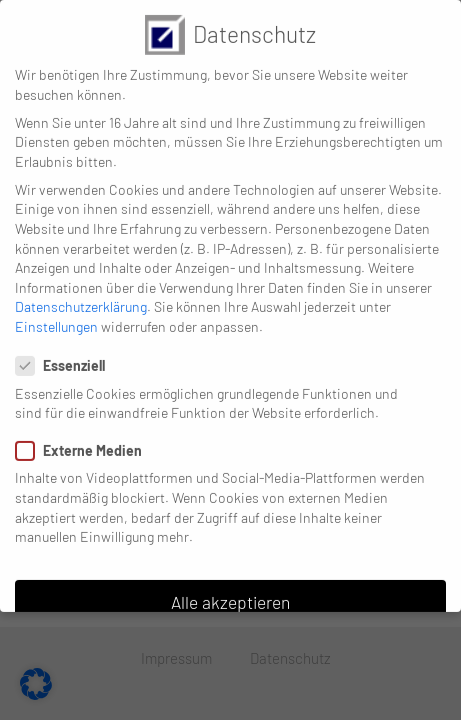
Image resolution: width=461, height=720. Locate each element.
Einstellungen (56, 311)
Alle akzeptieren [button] (230, 587)
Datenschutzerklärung (81, 291)
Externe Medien (85, 435)
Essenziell (66, 350)
